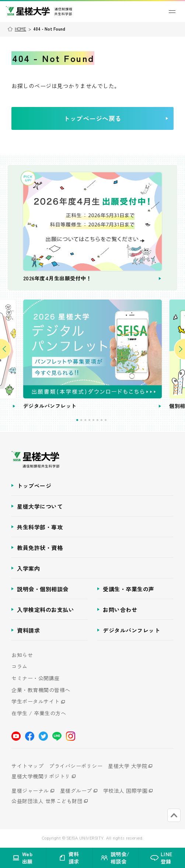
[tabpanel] (93, 355)
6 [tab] (97, 420)
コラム (20, 666)
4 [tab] (89, 420)
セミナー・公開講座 (36, 678)
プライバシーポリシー (76, 766)
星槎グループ (76, 791)
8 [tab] (106, 420)
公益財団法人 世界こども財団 (47, 801)
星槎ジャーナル (30, 791)
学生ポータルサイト (36, 701)
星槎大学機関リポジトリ (41, 776)
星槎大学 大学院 (128, 766)
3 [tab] (85, 420)
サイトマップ (27, 766)
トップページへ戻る (116, 118)
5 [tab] (93, 420)
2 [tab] (81, 420)
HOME (20, 29)
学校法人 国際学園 (125, 791)
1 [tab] (77, 420)
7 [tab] (102, 420)
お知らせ (22, 655)
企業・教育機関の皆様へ (41, 690)
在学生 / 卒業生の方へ (39, 713)
